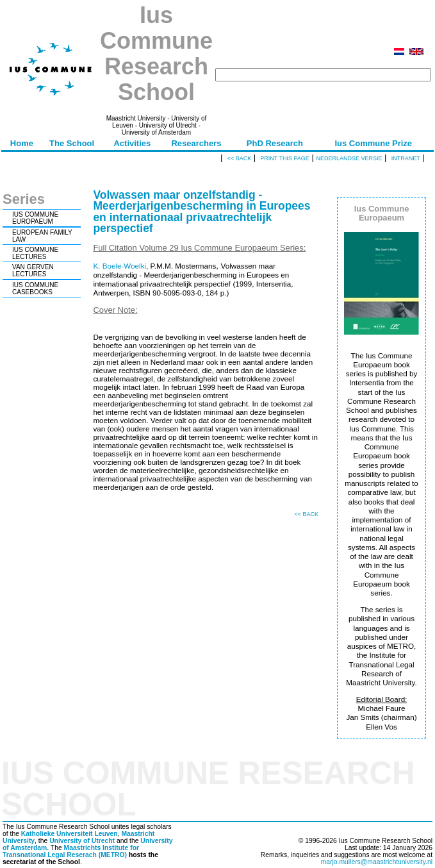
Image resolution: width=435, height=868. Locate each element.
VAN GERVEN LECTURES (33, 271)
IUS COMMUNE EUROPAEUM (35, 218)
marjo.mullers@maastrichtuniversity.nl (377, 862)
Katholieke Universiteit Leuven (70, 834)
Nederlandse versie (349, 158)
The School (72, 143)
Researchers (196, 143)
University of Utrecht (82, 841)
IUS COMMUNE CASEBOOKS (35, 288)
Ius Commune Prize (373, 143)
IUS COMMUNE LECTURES (35, 253)
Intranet (406, 158)
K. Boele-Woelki (119, 266)
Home (22, 143)
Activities (132, 143)
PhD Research (275, 143)
